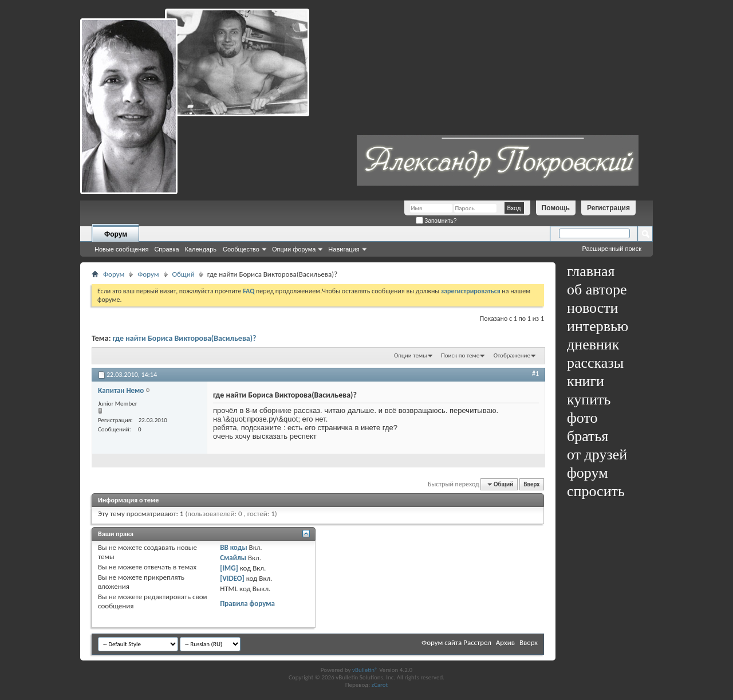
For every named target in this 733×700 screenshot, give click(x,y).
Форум (116, 234)
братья (588, 436)
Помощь (556, 208)
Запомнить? (436, 221)
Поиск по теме (460, 355)
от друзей (597, 455)
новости (592, 308)
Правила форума (247, 603)
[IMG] (229, 568)
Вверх (531, 484)
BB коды (234, 547)
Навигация (344, 249)
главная (591, 271)
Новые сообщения (121, 249)
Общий (184, 274)
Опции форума (294, 249)
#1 (535, 373)
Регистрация (608, 208)
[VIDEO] (232, 578)
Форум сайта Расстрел (456, 642)
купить (589, 400)
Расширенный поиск (612, 249)
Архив (505, 642)
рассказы (595, 363)
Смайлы (233, 558)
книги (586, 381)
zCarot (380, 685)
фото (582, 418)
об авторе (597, 290)
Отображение (512, 355)
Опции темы (411, 355)
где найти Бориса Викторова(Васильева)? (185, 338)
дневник (593, 345)
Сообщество (241, 249)
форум (588, 473)
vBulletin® (365, 670)
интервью (598, 326)
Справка (166, 249)
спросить (596, 491)
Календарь (201, 249)
